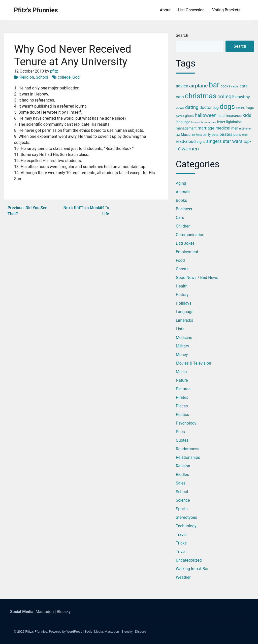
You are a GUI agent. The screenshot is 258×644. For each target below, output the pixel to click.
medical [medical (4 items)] (223, 128)
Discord (141, 632)
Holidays (184, 303)
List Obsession (191, 10)
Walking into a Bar (192, 569)
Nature (182, 380)
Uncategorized (189, 560)
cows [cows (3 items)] (180, 108)
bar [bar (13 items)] (214, 85)
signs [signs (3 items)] (201, 142)
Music (181, 372)
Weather (183, 577)
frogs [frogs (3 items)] (250, 108)
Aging (181, 183)
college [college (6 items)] (226, 96)
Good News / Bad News (197, 278)
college (64, 77)
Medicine (184, 337)
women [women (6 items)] (190, 149)
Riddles (182, 475)
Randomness (188, 449)
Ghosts (182, 269)
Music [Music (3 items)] (186, 135)
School (42, 77)
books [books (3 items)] (225, 86)
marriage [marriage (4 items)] (206, 128)
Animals (183, 192)
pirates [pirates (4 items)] (226, 134)
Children (183, 226)
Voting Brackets (226, 10)
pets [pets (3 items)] (215, 135)
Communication (190, 235)
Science (183, 500)
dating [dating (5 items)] (192, 107)
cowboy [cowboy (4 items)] (243, 97)
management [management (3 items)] (186, 128)
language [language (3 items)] (183, 122)
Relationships (188, 457)
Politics (183, 415)
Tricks (181, 543)
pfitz (54, 71)
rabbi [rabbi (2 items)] (245, 135)
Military (183, 346)
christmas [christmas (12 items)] (201, 96)
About (165, 10)
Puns (180, 432)
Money (182, 355)
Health (182, 286)
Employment (187, 252)
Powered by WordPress (66, 632)
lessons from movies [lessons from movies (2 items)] (204, 122)
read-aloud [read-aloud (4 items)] (186, 141)
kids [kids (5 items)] (247, 115)
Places (182, 406)
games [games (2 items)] (180, 116)
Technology (186, 526)
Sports (182, 509)
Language (185, 312)
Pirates (182, 397)
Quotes (182, 440)
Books (182, 200)
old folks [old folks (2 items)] (197, 135)
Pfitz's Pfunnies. (37, 632)
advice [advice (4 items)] (182, 86)
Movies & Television (193, 363)
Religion (27, 77)
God (76, 77)
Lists (180, 329)
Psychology (186, 423)
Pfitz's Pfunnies (36, 10)
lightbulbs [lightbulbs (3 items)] (234, 122)
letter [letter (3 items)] (221, 122)
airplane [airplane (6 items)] (198, 86)
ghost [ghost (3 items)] (189, 116)
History (182, 295)
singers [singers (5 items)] (214, 141)
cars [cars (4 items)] (243, 86)
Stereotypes (187, 517)
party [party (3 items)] (207, 135)
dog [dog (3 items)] (216, 108)
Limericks (185, 320)
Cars (180, 218)
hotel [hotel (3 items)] (221, 116)
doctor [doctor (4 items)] (206, 107)
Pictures (183, 389)
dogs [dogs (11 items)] (227, 107)
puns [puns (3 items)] (237, 135)
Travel (181, 535)
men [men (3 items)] (235, 128)
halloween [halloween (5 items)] (206, 115)
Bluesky (64, 612)
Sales (181, 483)
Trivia (181, 552)
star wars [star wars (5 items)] (233, 141)
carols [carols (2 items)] (235, 87)
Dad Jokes (185, 243)
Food (180, 260)
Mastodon (45, 612)
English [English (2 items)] (240, 108)
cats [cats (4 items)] (180, 97)
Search (182, 35)
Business (184, 209)
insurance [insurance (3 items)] (234, 116)
